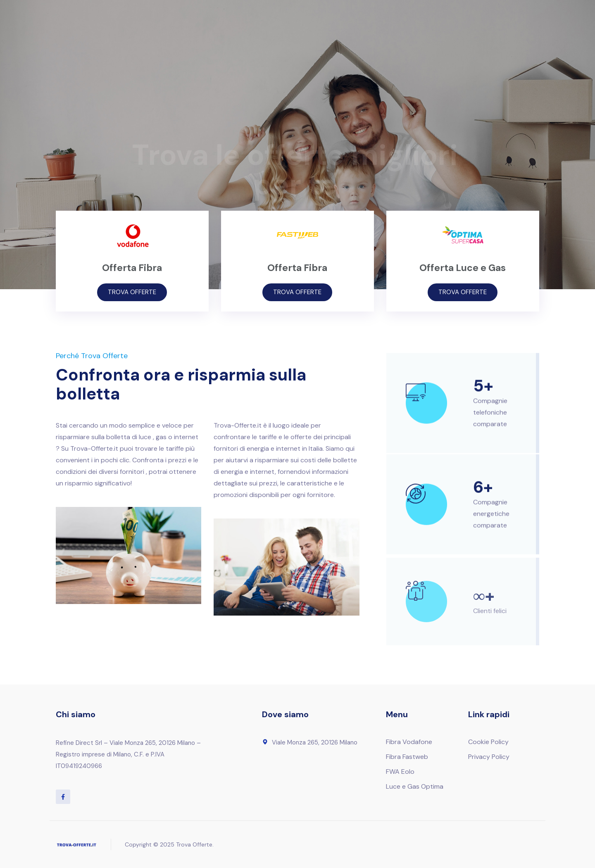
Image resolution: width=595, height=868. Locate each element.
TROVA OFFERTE (132, 292)
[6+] (416, 501)
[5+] (416, 399)
